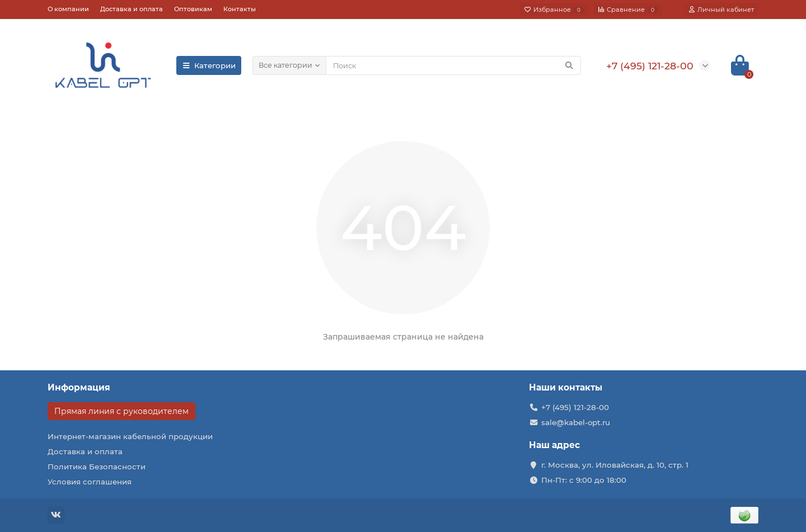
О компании (68, 9)
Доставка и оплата (132, 9)
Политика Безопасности (97, 467)
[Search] (453, 65)
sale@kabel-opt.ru (576, 422)
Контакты (240, 9)
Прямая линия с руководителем (121, 411)
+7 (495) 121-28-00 (575, 407)
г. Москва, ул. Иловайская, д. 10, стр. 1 (615, 465)
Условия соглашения (90, 482)
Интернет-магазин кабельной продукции (130, 436)
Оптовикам (193, 9)
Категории (209, 65)
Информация (79, 387)
